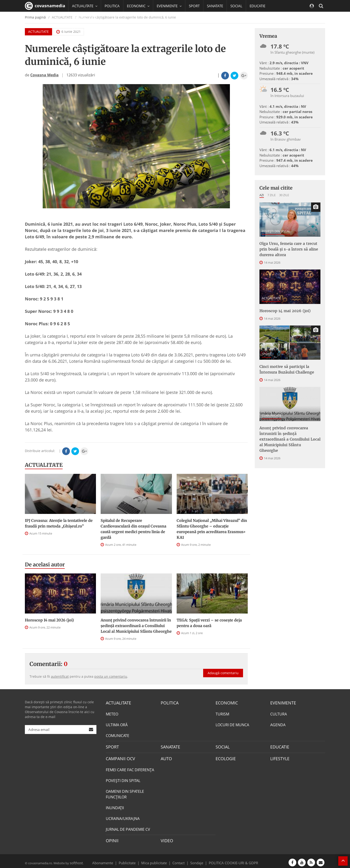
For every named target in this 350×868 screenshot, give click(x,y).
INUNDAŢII (115, 806)
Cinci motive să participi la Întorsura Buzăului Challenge (290, 365)
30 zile (284, 195)
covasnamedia (45, 6)
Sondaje (195, 860)
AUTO (166, 757)
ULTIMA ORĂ (117, 724)
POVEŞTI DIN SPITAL (276, 231)
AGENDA (278, 724)
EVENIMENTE (282, 703)
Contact (179, 860)
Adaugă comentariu (223, 668)
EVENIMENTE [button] (169, 6)
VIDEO (166, 838)
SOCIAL (236, 6)
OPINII (111, 838)
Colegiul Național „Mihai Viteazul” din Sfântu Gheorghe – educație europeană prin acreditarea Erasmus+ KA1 (212, 529)
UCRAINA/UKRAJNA (123, 816)
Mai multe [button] (82, 29)
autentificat (60, 676)
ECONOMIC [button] (138, 6)
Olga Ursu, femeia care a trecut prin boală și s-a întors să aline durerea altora (289, 248)
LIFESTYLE (279, 757)
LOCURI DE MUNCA (232, 724)
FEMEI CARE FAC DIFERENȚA (130, 768)
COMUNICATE (272, 410)
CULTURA (279, 713)
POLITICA (112, 6)
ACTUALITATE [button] (85, 6)
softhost (76, 860)
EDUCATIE (257, 6)
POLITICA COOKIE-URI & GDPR (227, 860)
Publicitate (133, 860)
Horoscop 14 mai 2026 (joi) (49, 620)
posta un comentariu (111, 676)
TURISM (222, 713)
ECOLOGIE (224, 757)
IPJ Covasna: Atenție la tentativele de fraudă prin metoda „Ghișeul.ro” (59, 523)
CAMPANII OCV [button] (86, 18)
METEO (112, 713)
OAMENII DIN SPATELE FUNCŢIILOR (125, 792)
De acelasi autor (45, 565)
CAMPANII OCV (119, 757)
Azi (262, 195)
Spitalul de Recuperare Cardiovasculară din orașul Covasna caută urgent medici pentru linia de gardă (133, 529)
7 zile (272, 195)
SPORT (194, 6)
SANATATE (215, 6)
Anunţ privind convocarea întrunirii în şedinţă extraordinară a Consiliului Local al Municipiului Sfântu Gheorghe (136, 626)
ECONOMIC (225, 703)
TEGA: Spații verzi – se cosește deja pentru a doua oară (209, 623)
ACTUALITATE (44, 465)
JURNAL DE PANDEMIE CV (128, 827)
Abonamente (111, 860)
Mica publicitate (157, 860)
